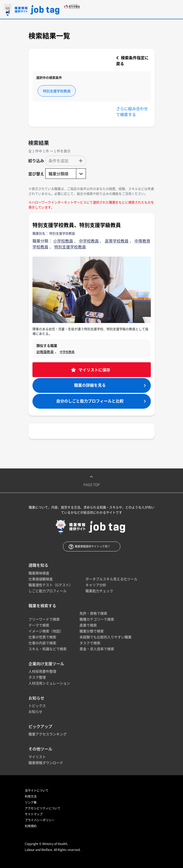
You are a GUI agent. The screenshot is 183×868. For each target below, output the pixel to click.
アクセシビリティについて (43, 808)
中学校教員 (67, 352)
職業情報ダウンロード (46, 763)
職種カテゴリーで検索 (97, 619)
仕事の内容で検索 (42, 643)
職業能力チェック (99, 591)
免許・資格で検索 (93, 613)
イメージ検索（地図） (46, 631)
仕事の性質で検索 (42, 637)
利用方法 (31, 796)
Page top (92, 480)
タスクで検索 (90, 643)
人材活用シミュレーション (49, 683)
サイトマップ (34, 814)
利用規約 (31, 826)
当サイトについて (37, 790)
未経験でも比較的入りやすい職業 (105, 637)
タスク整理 (37, 677)
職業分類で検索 (92, 631)
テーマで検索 (39, 625)
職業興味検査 (39, 573)
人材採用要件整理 (42, 671)
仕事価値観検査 (41, 579)
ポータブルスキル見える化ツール (111, 579)
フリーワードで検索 (44, 619)
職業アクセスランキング (48, 734)
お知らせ (35, 711)
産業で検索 (88, 625)
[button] (66, 161)
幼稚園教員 (45, 352)
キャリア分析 (96, 585)
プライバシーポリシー (40, 820)
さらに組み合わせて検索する (132, 111)
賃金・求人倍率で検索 (97, 649)
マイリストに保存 (94, 370)
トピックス (37, 706)
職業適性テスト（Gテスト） (51, 585)
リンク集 (31, 802)
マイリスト (37, 757)
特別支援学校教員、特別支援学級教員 (77, 225)
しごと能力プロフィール (48, 591)
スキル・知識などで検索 (48, 649)
